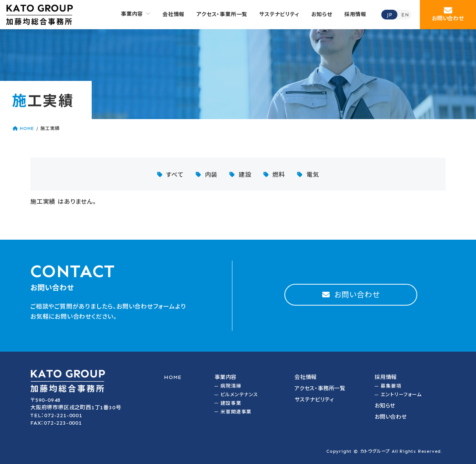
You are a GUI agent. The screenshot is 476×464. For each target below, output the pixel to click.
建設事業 (231, 403)
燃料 (279, 175)
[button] (448, 15)
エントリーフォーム (401, 395)
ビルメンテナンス (239, 395)
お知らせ (385, 406)
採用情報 (386, 377)
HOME (173, 377)
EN (405, 15)
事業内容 (225, 377)
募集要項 (391, 386)
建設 (245, 175)
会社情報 (306, 377)
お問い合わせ (391, 417)
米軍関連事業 (236, 412)
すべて (175, 175)
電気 (313, 175)
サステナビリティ (314, 400)
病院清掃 (231, 386)
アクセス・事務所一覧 (320, 388)
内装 (211, 175)
